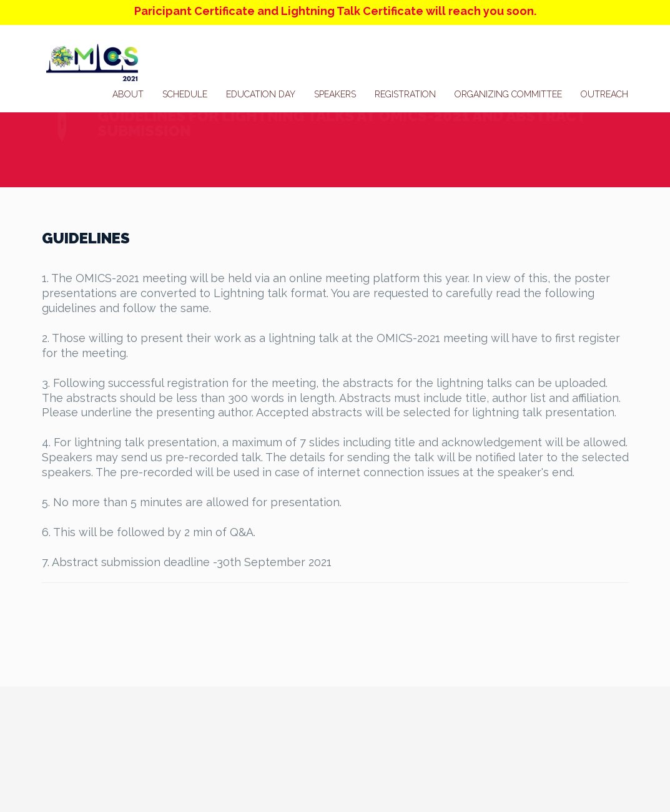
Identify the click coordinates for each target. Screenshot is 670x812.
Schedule (185, 94)
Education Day (261, 94)
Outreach (604, 94)
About (128, 94)
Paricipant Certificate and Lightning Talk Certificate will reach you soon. (335, 11)
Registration (405, 94)
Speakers (335, 94)
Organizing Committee (508, 94)
